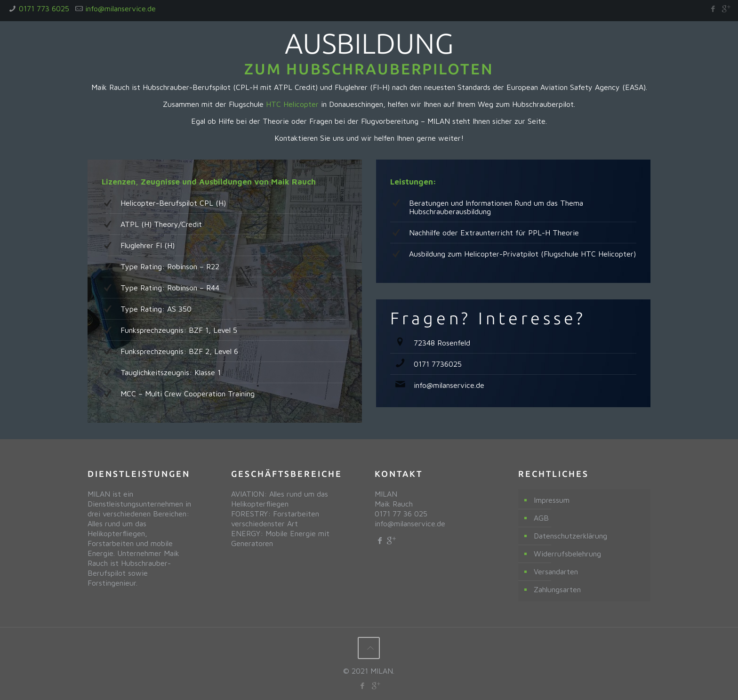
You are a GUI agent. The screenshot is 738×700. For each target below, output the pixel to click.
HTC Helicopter (292, 104)
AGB (541, 518)
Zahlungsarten (557, 589)
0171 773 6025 (44, 8)
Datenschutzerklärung (570, 536)
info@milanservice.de (120, 8)
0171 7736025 (438, 364)
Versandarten (556, 571)
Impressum (552, 500)
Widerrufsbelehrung (567, 554)
